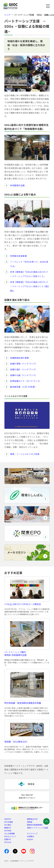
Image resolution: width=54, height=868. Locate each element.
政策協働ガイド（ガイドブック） (26, 381)
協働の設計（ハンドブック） (24, 370)
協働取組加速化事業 (20, 358)
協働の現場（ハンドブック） (24, 364)
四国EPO (8, 839)
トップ (7, 15)
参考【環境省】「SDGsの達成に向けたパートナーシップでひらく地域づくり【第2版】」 (30, 286)
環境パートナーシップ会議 (37, 828)
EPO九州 (8, 842)
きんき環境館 (10, 834)
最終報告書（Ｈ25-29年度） (23, 387)
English (30, 839)
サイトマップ (32, 834)
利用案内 (31, 837)
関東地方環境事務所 (35, 825)
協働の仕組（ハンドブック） (24, 375)
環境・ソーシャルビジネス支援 (25, 454)
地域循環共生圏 (17, 185)
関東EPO (8, 828)
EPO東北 (8, 825)
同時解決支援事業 (18, 256)
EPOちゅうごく (10, 837)
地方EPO (8, 819)
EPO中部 (8, 831)
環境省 (30, 822)
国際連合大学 (32, 819)
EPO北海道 (9, 822)
